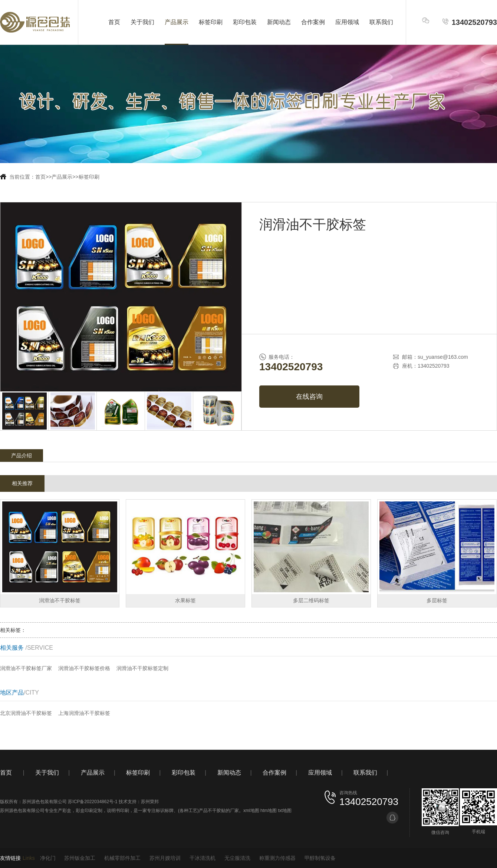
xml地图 (251, 811)
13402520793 (469, 22)
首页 (114, 22)
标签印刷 (211, 22)
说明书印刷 (118, 811)
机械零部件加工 (122, 858)
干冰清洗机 (203, 858)
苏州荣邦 (150, 802)
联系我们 (381, 22)
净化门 (48, 858)
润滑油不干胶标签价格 (84, 668)
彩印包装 (245, 22)
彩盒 (67, 811)
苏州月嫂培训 (165, 858)
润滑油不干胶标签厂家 (26, 668)
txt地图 (285, 811)
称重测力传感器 (277, 858)
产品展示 (177, 22)
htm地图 (269, 811)
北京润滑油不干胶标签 (26, 713)
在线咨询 (309, 397)
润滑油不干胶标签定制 (142, 668)
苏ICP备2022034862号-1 (93, 802)
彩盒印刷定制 (89, 811)
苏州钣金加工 (80, 858)
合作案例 (313, 22)
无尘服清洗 (237, 858)
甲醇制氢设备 (320, 858)
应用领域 (347, 22)
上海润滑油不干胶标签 (84, 713)
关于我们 (142, 22)
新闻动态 (279, 22)
